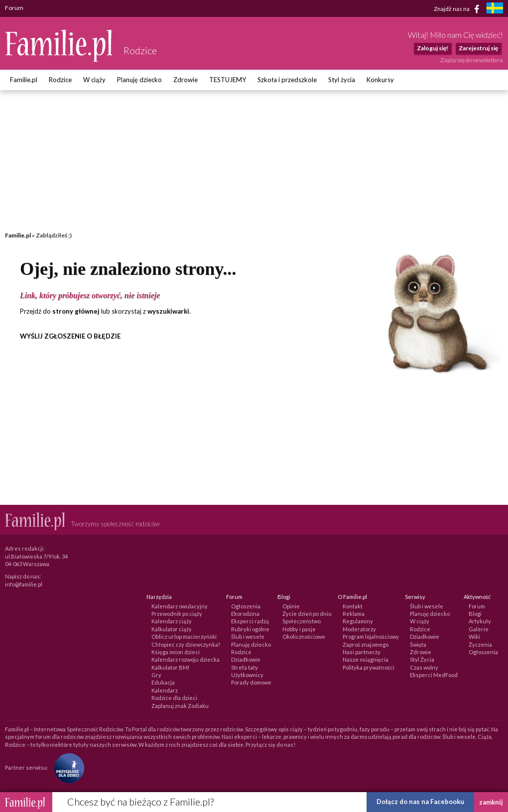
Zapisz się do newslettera (472, 60)
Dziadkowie (246, 659)
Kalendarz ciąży (172, 621)
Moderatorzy (359, 629)
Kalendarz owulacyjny (180, 606)
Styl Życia (422, 659)
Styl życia (342, 80)
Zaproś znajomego (366, 644)
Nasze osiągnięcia (366, 659)
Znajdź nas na (458, 9)
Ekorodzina (245, 614)
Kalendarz (165, 690)
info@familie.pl (24, 584)
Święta (418, 644)
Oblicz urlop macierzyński (184, 637)
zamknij (491, 802)
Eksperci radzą (250, 621)
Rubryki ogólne (250, 629)
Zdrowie (186, 80)
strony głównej (76, 311)
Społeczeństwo (302, 621)
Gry (156, 675)
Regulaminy (358, 621)
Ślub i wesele (248, 637)
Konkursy (380, 80)
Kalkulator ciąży (172, 629)
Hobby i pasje (299, 629)
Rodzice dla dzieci (174, 698)
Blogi (475, 614)
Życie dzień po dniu (307, 614)
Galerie (479, 629)
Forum (477, 606)
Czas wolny (424, 667)
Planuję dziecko (139, 80)
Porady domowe (251, 682)
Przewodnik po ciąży (177, 614)
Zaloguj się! (433, 48)
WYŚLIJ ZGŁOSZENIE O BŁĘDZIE (70, 336)
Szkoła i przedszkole (287, 80)
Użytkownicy (247, 675)
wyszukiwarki (168, 311)
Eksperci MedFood (434, 675)
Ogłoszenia (246, 606)
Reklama (354, 614)
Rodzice (60, 80)
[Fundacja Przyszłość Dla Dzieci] (67, 767)
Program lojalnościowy (371, 637)
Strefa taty (245, 667)
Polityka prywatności (369, 667)
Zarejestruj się (478, 48)
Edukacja (163, 682)
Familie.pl (24, 80)
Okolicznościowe (304, 637)
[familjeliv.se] (495, 9)
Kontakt (353, 606)
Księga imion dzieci (176, 652)
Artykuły (480, 621)
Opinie (291, 606)
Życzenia (480, 644)
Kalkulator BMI (170, 667)
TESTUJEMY (228, 80)
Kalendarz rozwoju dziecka (186, 659)
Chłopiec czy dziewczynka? (186, 644)
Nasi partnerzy (362, 652)
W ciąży (94, 80)
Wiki (474, 637)
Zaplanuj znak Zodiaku (180, 706)
